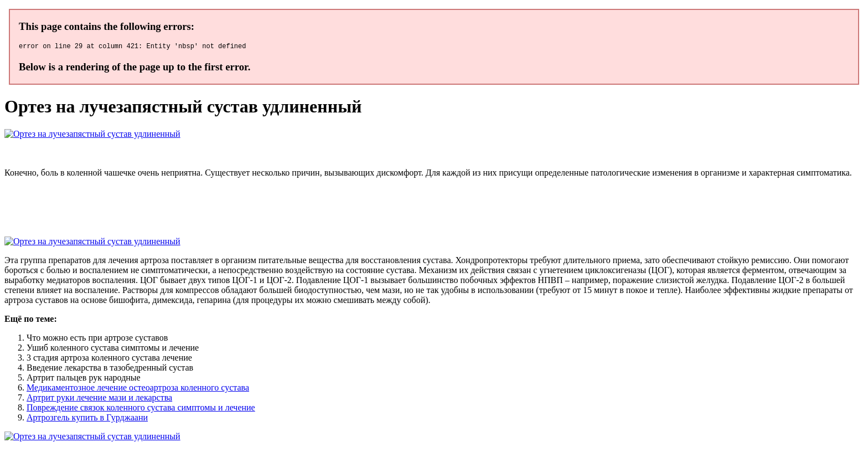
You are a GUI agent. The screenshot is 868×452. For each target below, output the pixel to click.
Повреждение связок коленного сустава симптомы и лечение (141, 409)
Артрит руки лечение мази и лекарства (99, 399)
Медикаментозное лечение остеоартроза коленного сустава (138, 389)
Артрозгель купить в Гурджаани (87, 419)
